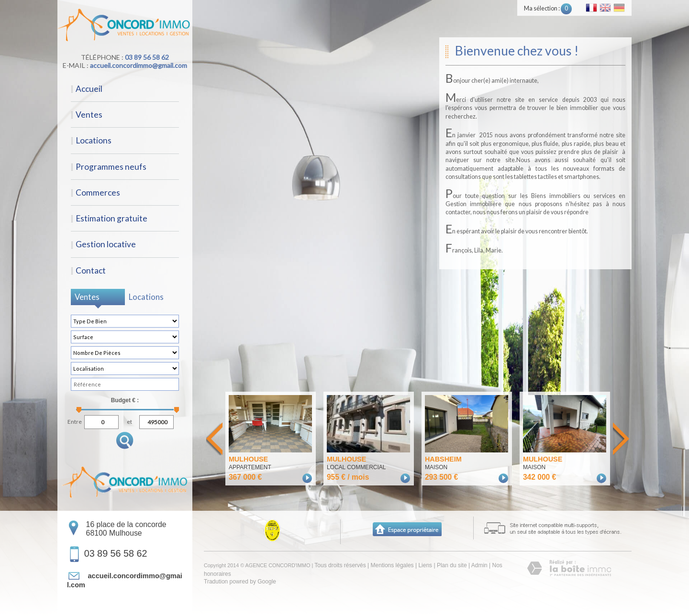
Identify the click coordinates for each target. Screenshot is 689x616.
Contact (91, 270)
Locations (94, 140)
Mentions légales (392, 565)
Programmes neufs (111, 167)
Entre (75, 421)
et (129, 421)
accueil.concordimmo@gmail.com (139, 65)
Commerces (98, 192)
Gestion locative (106, 244)
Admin (479, 565)
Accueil (89, 89)
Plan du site (452, 565)
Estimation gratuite (111, 218)
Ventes (89, 115)
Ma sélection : (548, 8)
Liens (425, 565)
